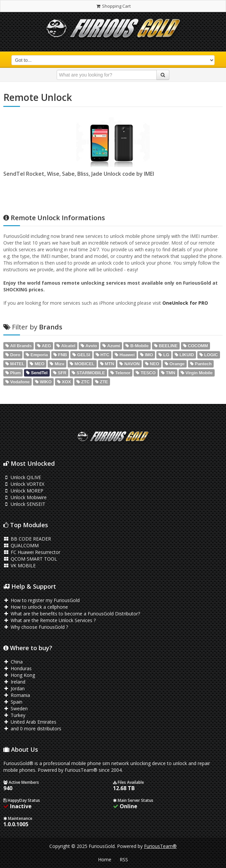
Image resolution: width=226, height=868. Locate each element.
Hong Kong (19, 675)
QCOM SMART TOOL (30, 559)
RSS (124, 859)
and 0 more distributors (32, 729)
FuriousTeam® (160, 846)
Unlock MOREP (23, 491)
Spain (13, 702)
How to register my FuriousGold (41, 600)
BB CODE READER (27, 539)
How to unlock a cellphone (36, 607)
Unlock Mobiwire (25, 497)
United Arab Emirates (30, 722)
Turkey (14, 715)
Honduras (17, 668)
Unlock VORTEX (24, 484)
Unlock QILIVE (22, 477)
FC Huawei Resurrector (32, 552)
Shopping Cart (113, 6)
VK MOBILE (19, 565)
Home (105, 859)
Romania (17, 695)
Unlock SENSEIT (24, 504)
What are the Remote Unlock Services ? (49, 620)
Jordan (14, 688)
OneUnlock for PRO (185, 303)
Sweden (15, 708)
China (13, 662)
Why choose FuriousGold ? (36, 627)
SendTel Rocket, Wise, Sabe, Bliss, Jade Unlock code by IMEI (79, 174)
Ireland (14, 682)
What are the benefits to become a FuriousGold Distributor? (72, 614)
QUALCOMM (21, 545)
